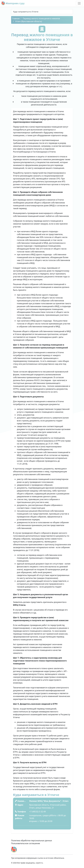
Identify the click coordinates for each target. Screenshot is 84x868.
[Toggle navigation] (79, 3)
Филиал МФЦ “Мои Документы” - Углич (49, 801)
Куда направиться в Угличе (26, 12)
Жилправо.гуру (13, 3)
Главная (16, 18)
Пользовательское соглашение (26, 843)
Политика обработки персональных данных (32, 841)
